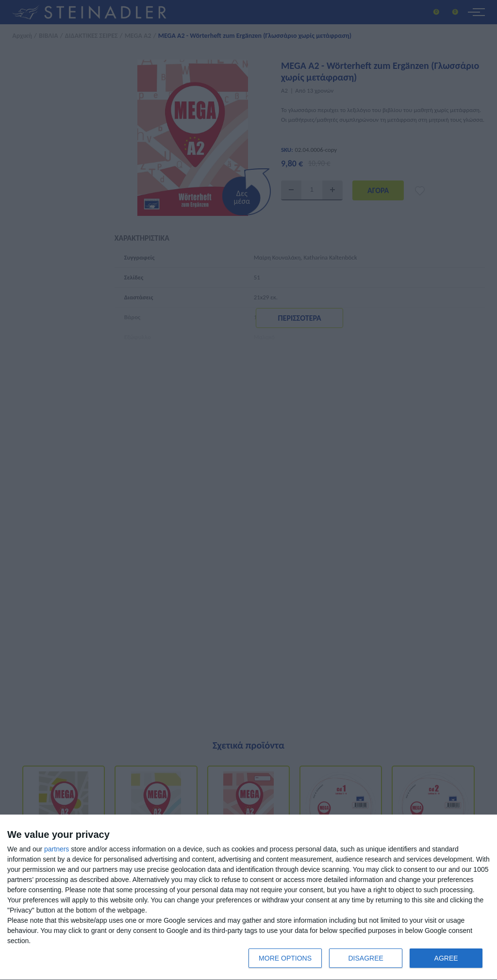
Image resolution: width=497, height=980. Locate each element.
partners (57, 849)
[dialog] (248, 898)
